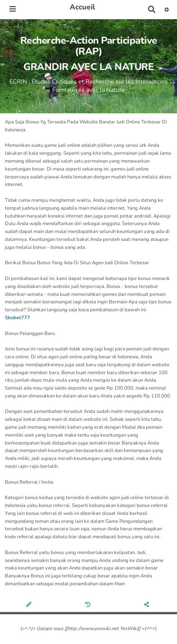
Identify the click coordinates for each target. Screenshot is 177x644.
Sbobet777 (18, 318)
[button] (167, 9)
